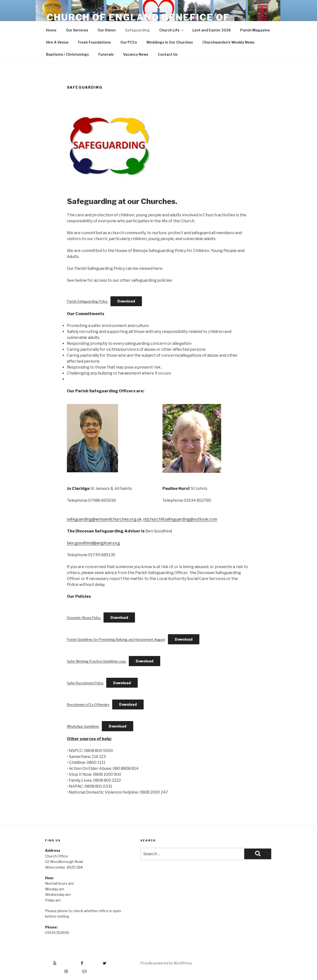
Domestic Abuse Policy (84, 618)
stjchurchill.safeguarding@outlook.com (180, 519)
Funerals (106, 54)
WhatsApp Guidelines (83, 726)
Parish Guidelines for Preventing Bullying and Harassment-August (116, 640)
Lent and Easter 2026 (212, 30)
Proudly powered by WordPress (166, 963)
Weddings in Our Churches (170, 42)
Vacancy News (136, 54)
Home (51, 30)
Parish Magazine (255, 30)
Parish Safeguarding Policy (87, 301)
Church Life (172, 30)
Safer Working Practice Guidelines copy (96, 661)
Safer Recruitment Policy (85, 683)
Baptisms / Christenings (67, 54)
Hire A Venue (57, 42)
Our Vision (107, 30)
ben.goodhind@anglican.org (93, 543)
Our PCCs (129, 42)
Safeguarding (137, 30)
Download (126, 301)
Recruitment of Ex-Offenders (88, 705)
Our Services (77, 30)
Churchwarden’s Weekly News (228, 42)
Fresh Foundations (94, 42)
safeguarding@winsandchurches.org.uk (104, 519)
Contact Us (168, 54)
